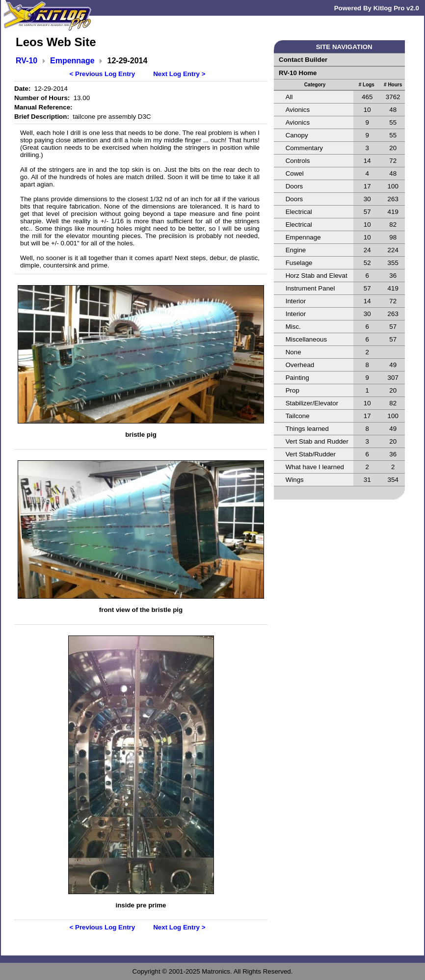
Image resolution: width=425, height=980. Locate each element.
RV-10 (27, 61)
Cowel (295, 173)
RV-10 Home (298, 73)
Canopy (297, 135)
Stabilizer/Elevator (312, 403)
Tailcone (298, 416)
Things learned (307, 429)
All (289, 97)
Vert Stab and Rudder (317, 441)
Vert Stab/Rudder (311, 454)
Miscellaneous (306, 339)
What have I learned (315, 467)
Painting (297, 378)
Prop (292, 390)
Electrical (299, 212)
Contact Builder (303, 60)
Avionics (298, 110)
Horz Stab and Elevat (317, 276)
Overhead (300, 365)
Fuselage (299, 263)
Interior (296, 301)
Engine (296, 250)
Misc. (293, 327)
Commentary (304, 148)
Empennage (72, 61)
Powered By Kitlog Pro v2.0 (377, 8)
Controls (298, 161)
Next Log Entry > (179, 74)
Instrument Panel (310, 288)
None (293, 352)
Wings (295, 480)
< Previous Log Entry (103, 74)
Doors (294, 186)
